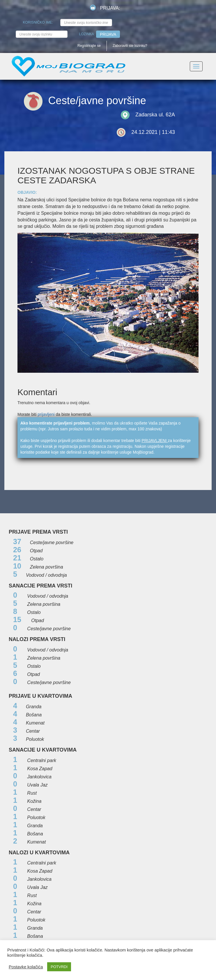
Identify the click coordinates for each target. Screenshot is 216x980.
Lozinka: (87, 34)
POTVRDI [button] (59, 967)
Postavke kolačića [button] (26, 967)
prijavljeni (46, 414)
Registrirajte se (89, 46)
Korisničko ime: (38, 22)
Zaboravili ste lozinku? (130, 46)
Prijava (108, 34)
